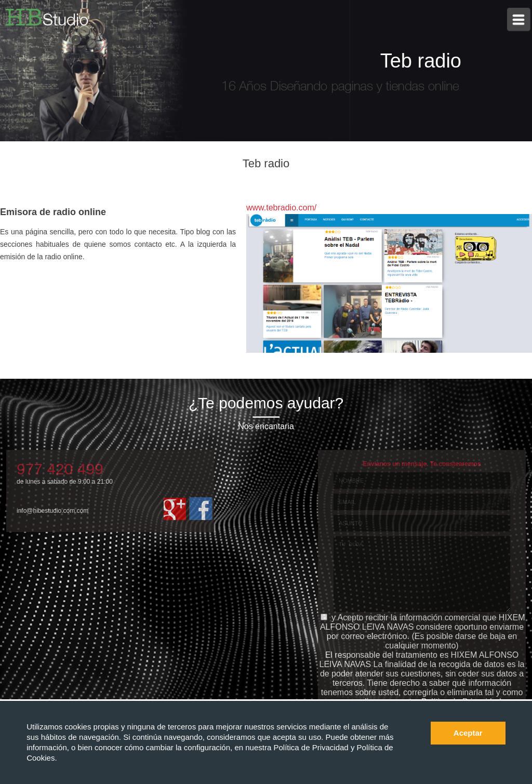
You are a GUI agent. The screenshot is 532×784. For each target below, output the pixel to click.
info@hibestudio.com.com (52, 511)
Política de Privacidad (312, 747)
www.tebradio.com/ (281, 208)
